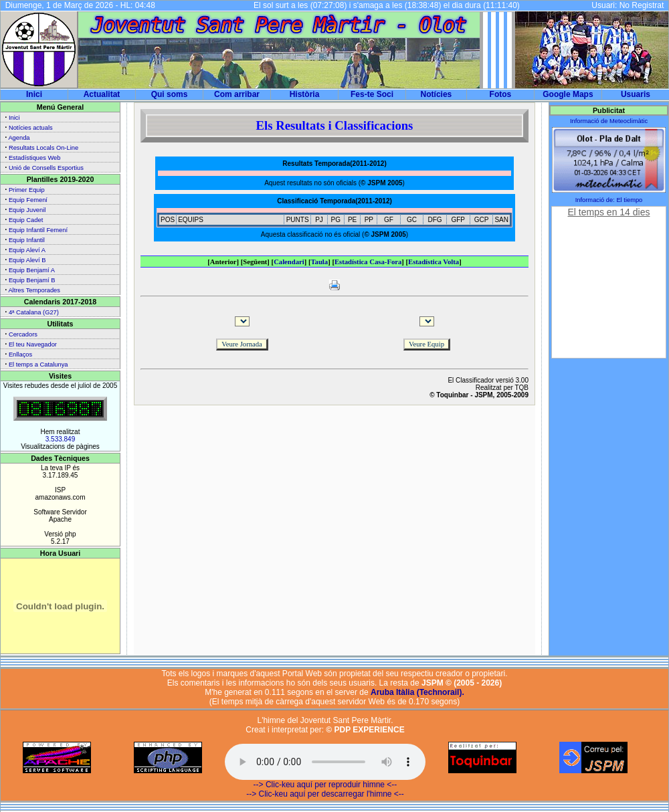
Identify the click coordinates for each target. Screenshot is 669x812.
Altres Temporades (34, 290)
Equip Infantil (27, 240)
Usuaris (636, 94)
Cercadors (23, 334)
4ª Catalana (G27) (34, 312)
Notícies (437, 94)
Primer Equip (27, 190)
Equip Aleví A (27, 250)
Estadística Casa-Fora (368, 262)
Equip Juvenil (27, 210)
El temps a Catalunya (38, 365)
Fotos (501, 94)
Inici (34, 94)
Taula (319, 262)
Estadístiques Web (35, 158)
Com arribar (237, 94)
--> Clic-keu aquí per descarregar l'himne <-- (325, 794)
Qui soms (170, 94)
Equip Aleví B (27, 260)
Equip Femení (28, 200)
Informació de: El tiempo (609, 200)
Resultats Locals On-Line (43, 148)
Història (305, 94)
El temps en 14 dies (609, 212)
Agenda (19, 138)
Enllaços (20, 354)
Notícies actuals (31, 128)
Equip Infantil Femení (38, 230)
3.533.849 (61, 439)
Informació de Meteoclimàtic (609, 121)
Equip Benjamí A (32, 270)
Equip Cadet (26, 220)
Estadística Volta (434, 262)
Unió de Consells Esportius (46, 168)
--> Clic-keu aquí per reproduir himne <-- (325, 785)
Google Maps (568, 94)
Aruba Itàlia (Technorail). (417, 692)
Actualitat (102, 94)
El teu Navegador (33, 344)
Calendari (289, 262)
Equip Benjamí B (32, 280)
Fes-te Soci (372, 94)
